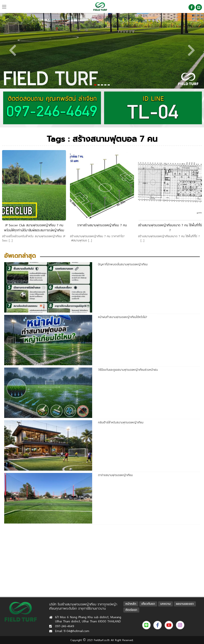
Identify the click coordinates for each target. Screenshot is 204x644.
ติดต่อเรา (131, 610)
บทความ (165, 604)
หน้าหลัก (131, 604)
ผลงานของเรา (185, 604)
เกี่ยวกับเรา (148, 604)
